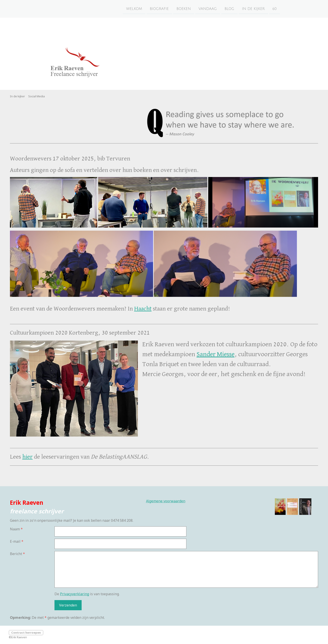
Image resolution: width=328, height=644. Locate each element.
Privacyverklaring (75, 594)
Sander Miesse (216, 354)
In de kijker (253, 9)
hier (27, 457)
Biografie (159, 9)
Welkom (134, 9)
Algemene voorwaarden (166, 501)
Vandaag (208, 9)
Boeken (184, 9)
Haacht (143, 309)
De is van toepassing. (87, 594)
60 (275, 9)
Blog (229, 9)
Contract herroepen (26, 633)
